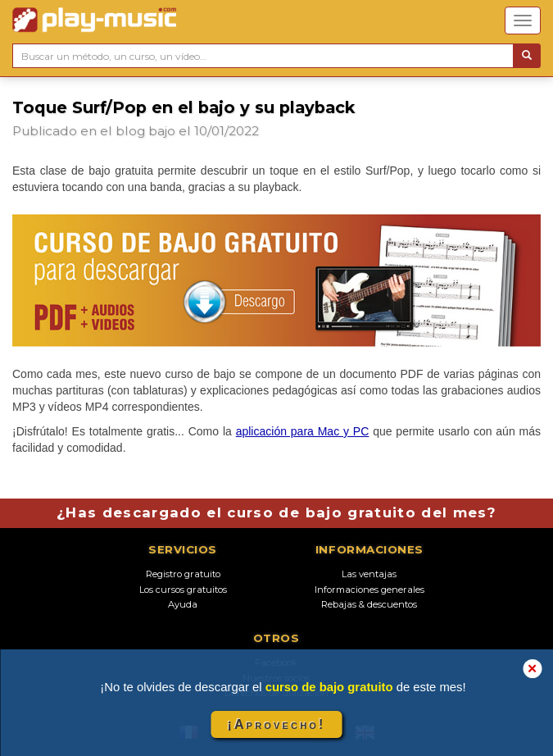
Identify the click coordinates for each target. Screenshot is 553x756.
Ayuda (183, 604)
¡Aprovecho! (276, 724)
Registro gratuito (183, 574)
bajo (162, 131)
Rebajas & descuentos (369, 604)
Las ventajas (369, 574)
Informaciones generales (369, 590)
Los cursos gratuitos (183, 590)
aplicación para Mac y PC (303, 431)
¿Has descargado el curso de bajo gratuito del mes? (276, 512)
